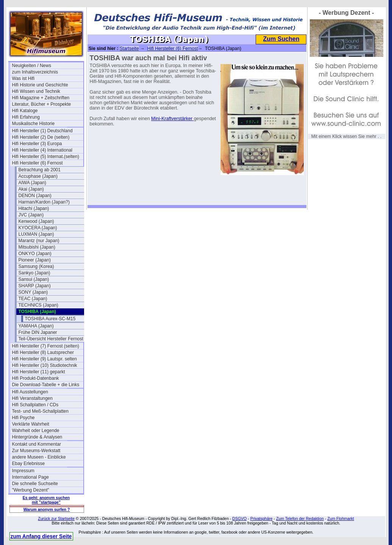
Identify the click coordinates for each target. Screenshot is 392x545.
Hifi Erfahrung (26, 117)
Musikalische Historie (34, 124)
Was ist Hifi (23, 78)
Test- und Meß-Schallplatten (40, 411)
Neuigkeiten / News (32, 66)
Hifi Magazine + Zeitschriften (41, 98)
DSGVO (239, 518)
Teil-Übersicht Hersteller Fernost (51, 339)
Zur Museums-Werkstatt (36, 451)
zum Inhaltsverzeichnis (35, 72)
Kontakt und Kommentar (37, 444)
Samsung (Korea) (36, 266)
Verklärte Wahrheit (31, 424)
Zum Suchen (281, 39)
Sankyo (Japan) (34, 273)
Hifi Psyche (23, 418)
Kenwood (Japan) (36, 221)
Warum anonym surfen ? (47, 509)
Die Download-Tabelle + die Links (46, 385)
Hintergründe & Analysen (37, 437)
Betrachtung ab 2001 (40, 170)
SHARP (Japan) (35, 286)
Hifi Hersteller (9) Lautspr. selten (45, 359)
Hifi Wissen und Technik (36, 91)
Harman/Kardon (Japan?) (44, 202)
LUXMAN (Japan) (36, 234)
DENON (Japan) (35, 196)
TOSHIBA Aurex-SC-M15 (50, 319)
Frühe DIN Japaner (38, 332)
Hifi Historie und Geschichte (40, 85)
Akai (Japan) (31, 189)
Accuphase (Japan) (38, 176)
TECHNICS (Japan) (38, 305)
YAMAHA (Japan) (36, 326)
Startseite (129, 49)
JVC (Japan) (31, 215)
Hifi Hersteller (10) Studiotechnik (45, 365)
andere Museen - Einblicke (39, 457)
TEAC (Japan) (33, 299)
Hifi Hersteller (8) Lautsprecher (43, 352)
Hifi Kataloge (25, 111)
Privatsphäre (262, 518)
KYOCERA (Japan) (38, 228)
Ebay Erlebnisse (29, 464)
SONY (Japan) (33, 292)
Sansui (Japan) (34, 279)
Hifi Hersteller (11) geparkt (39, 372)
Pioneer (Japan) (35, 260)
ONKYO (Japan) (35, 254)
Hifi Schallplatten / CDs (35, 405)
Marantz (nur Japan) (39, 241)
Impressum (23, 471)
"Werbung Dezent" (31, 490)
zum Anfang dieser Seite (41, 536)
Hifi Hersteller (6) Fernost (37, 163)
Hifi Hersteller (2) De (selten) (41, 137)
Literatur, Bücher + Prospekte (42, 104)
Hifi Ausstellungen (30, 392)
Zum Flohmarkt (341, 518)
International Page (30, 477)
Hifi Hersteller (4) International (42, 150)
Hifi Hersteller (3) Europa (37, 144)
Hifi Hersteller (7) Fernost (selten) (46, 346)
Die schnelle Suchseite (35, 484)
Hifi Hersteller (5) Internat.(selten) (46, 157)
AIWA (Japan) (33, 183)
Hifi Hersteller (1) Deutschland (42, 131)
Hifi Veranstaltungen (32, 398)
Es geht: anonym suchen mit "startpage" (46, 500)
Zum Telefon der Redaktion (300, 518)
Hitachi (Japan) (34, 208)
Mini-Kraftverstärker (173, 119)
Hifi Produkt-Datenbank (36, 378)
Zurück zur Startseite (56, 518)
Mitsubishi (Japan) (37, 247)
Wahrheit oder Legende (36, 431)
